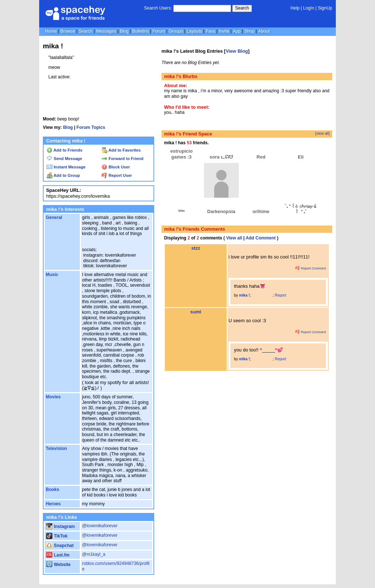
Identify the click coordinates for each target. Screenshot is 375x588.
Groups (176, 31)
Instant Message (66, 167)
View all (234, 238)
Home (51, 31)
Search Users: (158, 8)
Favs (210, 31)
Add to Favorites (121, 150)
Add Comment (261, 238)
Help (295, 8)
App (237, 31)
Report (281, 295)
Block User (116, 167)
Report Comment (311, 268)
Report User (117, 175)
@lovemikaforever (100, 526)
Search (242, 8)
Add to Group (63, 175)
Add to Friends (64, 150)
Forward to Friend (122, 159)
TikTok (57, 536)
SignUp (325, 8)
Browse (68, 31)
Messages (106, 31)
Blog (124, 31)
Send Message (64, 159)
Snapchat (60, 546)
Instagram (60, 526)
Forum (159, 31)
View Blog (237, 51)
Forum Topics (91, 127)
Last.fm (58, 555)
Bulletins (140, 31)
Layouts (194, 31)
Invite (224, 31)
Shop (249, 31)
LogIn (309, 8)
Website (58, 565)
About (264, 31)
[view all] (322, 133)
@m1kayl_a (94, 554)
